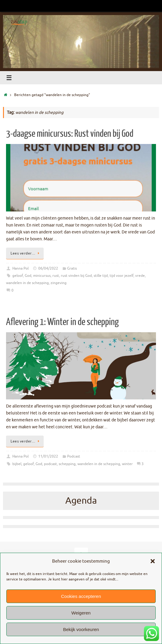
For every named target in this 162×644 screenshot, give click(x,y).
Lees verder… (26, 253)
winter (127, 464)
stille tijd (101, 276)
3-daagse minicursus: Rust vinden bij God (70, 134)
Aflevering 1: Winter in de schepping (62, 322)
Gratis (72, 268)
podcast (50, 464)
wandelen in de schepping (27, 283)
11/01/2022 (48, 456)
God (28, 276)
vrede (140, 276)
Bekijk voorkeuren (81, 629)
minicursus (42, 276)
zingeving (59, 283)
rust (56, 276)
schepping (67, 464)
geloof (18, 276)
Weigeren (81, 613)
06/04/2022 (48, 268)
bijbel (17, 464)
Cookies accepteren (81, 596)
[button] (153, 561)
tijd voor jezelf (122, 276)
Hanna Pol (20, 268)
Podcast (74, 456)
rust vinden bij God (76, 276)
